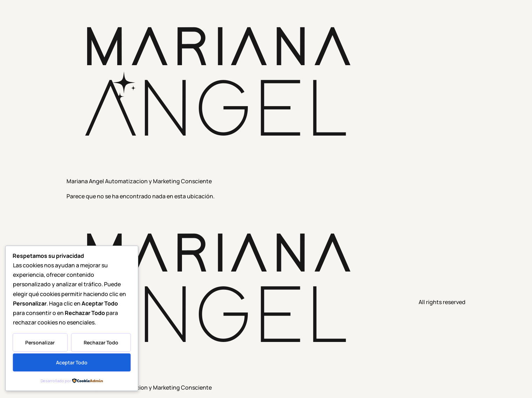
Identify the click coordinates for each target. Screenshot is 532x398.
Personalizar (40, 342)
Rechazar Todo (101, 342)
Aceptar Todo (72, 362)
